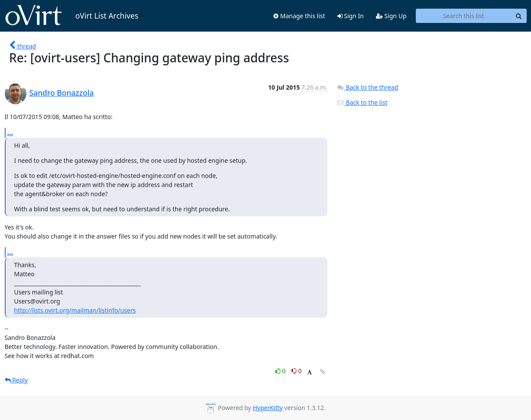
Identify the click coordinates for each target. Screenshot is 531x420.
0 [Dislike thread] (297, 371)
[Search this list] (464, 16)
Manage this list (299, 16)
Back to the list (362, 102)
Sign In (351, 16)
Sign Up (391, 16)
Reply (16, 380)
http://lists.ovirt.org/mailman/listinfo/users (75, 310)
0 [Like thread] (281, 371)
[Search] (519, 16)
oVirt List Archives (72, 16)
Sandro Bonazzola (62, 93)
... (10, 132)
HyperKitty (267, 408)
